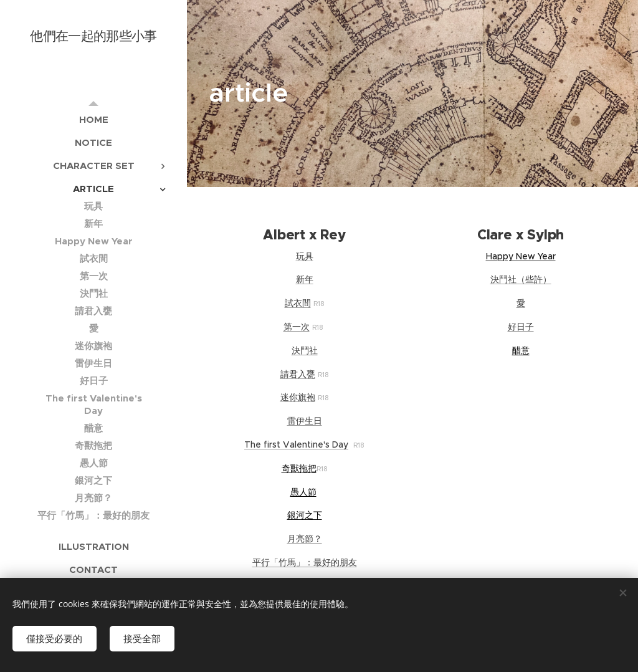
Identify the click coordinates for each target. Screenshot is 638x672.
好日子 (521, 327)
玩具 (305, 256)
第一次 (297, 327)
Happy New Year (521, 256)
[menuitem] (93, 119)
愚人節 (303, 492)
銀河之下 (305, 515)
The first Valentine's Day (296, 444)
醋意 (521, 350)
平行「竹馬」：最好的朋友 (305, 562)
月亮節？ (305, 539)
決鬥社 (305, 350)
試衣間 (298, 303)
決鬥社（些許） (521, 279)
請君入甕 (298, 374)
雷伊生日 (305, 421)
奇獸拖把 (299, 468)
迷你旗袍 (298, 397)
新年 (305, 279)
